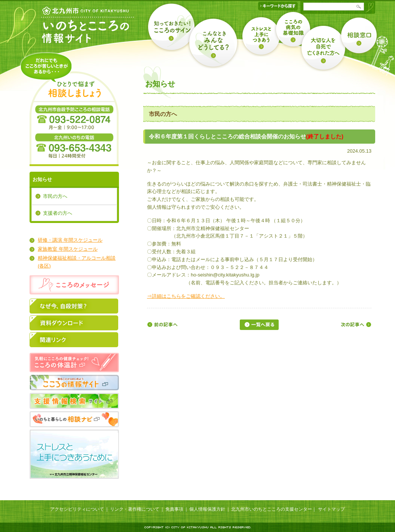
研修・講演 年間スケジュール (70, 240)
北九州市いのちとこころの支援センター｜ (274, 509)
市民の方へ (55, 196)
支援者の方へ (58, 213)
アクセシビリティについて (77, 509)
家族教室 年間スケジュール (68, 249)
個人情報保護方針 (207, 509)
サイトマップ (331, 509)
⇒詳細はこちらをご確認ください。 (186, 296)
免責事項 (174, 509)
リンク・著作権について (135, 509)
